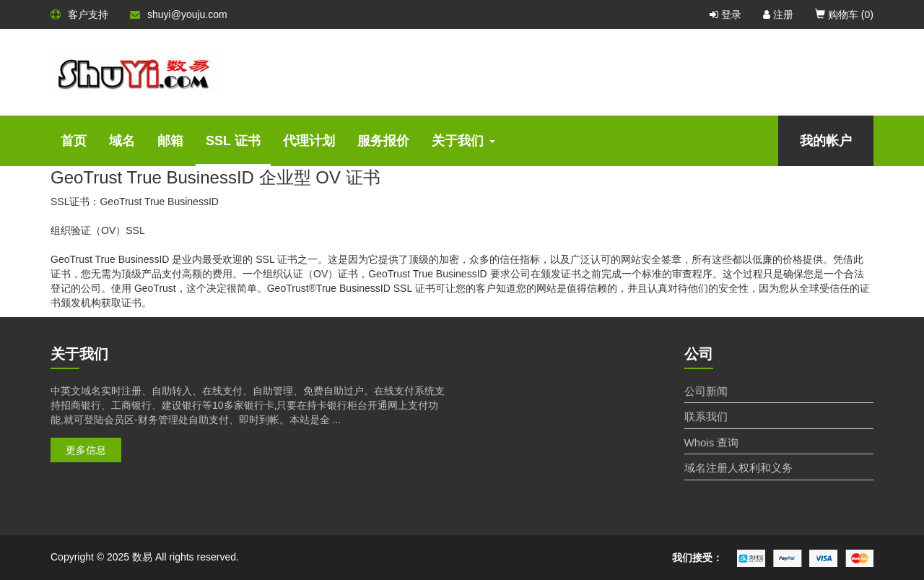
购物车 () (844, 14)
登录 (725, 14)
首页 (74, 141)
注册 (778, 14)
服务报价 (383, 141)
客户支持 (79, 14)
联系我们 (706, 416)
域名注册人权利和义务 (738, 468)
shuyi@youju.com (179, 14)
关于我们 (463, 141)
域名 (122, 141)
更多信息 (86, 450)
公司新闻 (706, 391)
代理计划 (309, 141)
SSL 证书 (233, 141)
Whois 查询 (712, 442)
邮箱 (170, 141)
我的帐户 (826, 141)
